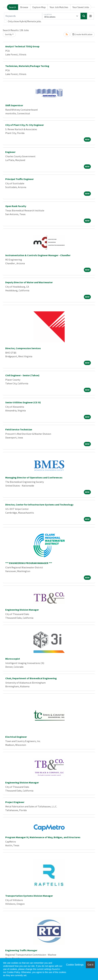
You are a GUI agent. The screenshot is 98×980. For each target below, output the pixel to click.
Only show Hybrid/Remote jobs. (25, 21)
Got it (90, 965)
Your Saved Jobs (81, 7)
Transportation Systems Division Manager (29, 896)
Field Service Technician (19, 429)
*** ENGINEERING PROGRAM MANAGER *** (29, 563)
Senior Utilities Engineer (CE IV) (23, 402)
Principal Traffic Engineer (19, 179)
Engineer (10, 152)
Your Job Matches (59, 7)
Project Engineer (15, 802)
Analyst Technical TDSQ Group (22, 46)
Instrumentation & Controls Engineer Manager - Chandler (38, 255)
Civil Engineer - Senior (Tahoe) (22, 375)
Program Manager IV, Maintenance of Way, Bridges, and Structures (43, 837)
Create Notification (82, 34)
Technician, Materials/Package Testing (27, 66)
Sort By (8, 34)
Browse (24, 7)
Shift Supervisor (14, 105)
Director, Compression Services (23, 348)
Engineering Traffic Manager (21, 950)
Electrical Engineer (16, 737)
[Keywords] (23, 16)
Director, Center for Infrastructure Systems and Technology (39, 505)
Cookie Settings (75, 965)
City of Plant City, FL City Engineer (25, 125)
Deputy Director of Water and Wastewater (29, 282)
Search (12, 7)
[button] (91, 16)
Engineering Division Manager (22, 610)
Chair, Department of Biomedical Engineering (31, 678)
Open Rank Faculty (16, 206)
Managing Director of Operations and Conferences (34, 477)
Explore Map (39, 7)
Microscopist (13, 659)
